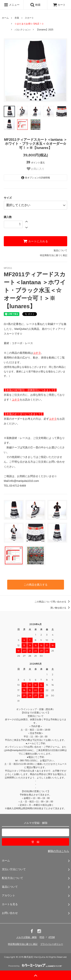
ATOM (52, 937)
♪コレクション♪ (23, 30)
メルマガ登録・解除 (27, 937)
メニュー (12, 5)
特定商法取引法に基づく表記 (23, 944)
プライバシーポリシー (52, 944)
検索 (35, 5)
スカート (29, 18)
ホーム (5, 18)
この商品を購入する (36, 585)
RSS (42, 937)
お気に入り (36, 169)
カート (59, 5)
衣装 (17, 18)
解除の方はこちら (59, 851)
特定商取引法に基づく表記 (54, 255)
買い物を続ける (61, 608)
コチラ (37, 353)
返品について (60, 250)
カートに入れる (36, 241)
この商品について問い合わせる (53, 602)
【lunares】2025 (45, 30)
